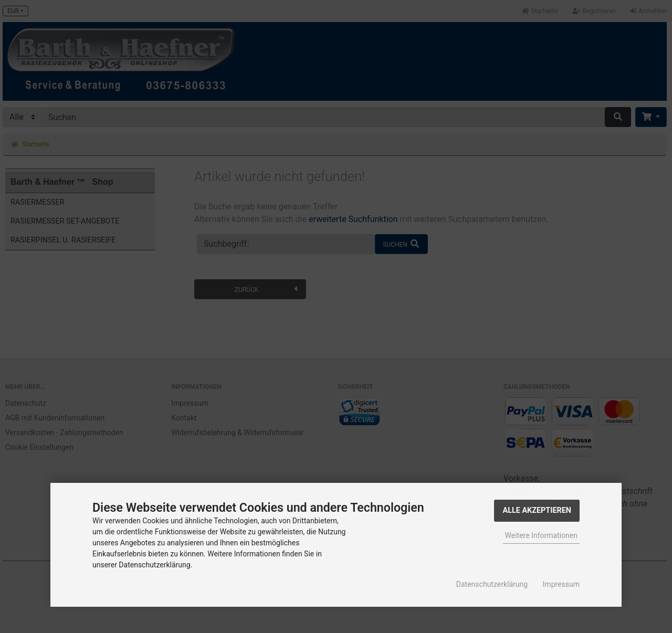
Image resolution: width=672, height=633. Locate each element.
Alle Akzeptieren (537, 510)
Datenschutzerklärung (492, 584)
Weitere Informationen (541, 535)
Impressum (561, 584)
